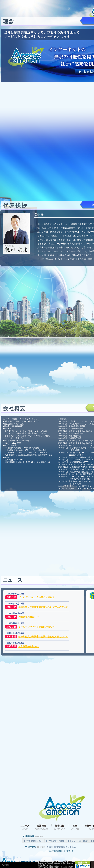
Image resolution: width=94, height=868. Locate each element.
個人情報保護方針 (55, 851)
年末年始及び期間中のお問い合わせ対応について (43, 607)
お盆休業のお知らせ (29, 617)
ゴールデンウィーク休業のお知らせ (36, 597)
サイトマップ (68, 851)
